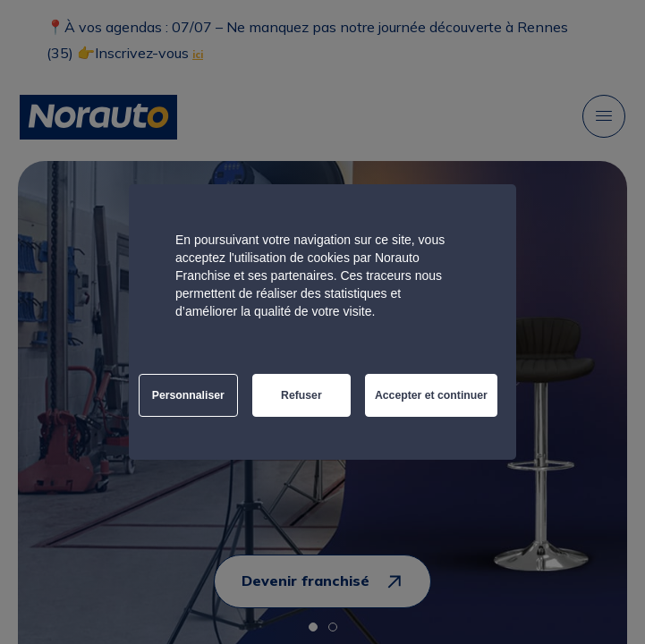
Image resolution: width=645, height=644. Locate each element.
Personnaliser (188, 395)
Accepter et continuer (431, 395)
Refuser (301, 395)
